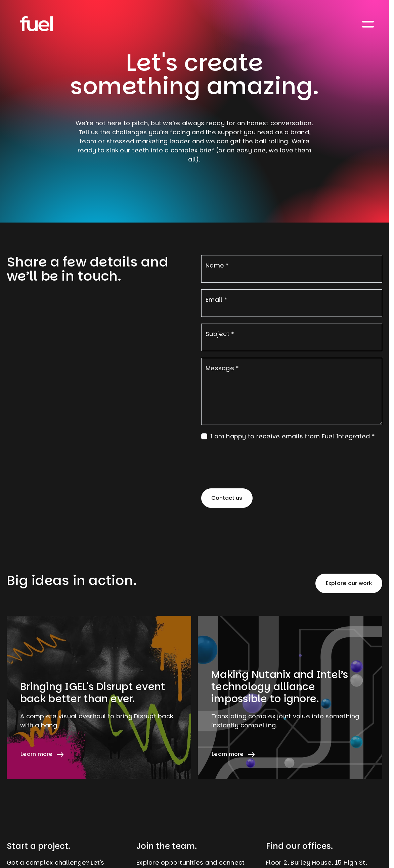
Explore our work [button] (349, 583)
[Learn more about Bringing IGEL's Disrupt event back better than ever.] (99, 697)
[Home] (36, 24)
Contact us (227, 498)
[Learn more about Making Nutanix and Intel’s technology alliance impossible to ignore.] (290, 697)
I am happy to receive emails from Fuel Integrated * (293, 436)
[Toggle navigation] (368, 24)
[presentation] (252, 461)
